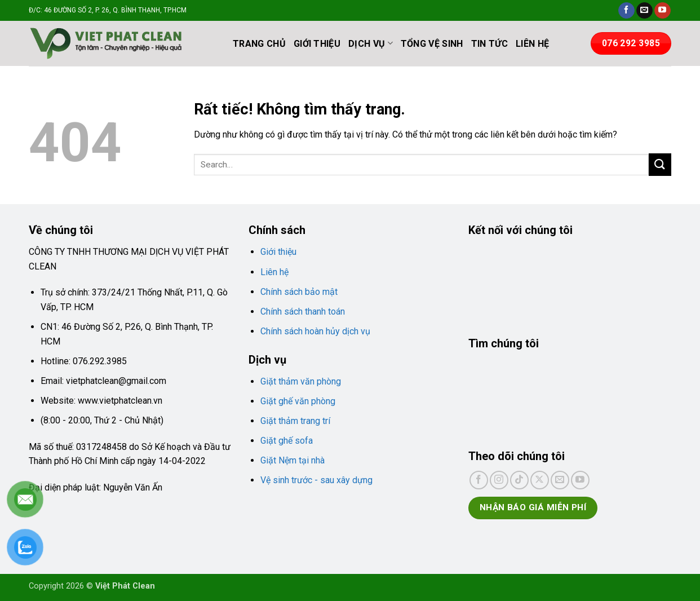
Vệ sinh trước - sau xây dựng (316, 480)
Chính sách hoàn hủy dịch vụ (315, 331)
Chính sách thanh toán (303, 311)
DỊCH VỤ (371, 43)
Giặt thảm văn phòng (301, 381)
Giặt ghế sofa (287, 441)
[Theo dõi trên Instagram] (499, 480)
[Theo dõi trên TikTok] (519, 480)
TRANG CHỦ (259, 44)
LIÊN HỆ (532, 44)
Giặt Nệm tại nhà (293, 460)
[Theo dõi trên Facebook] (626, 11)
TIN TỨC (489, 44)
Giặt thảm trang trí (295, 421)
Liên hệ (274, 272)
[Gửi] (660, 164)
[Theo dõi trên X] (540, 480)
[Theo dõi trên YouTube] (663, 11)
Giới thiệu (278, 252)
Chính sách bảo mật (299, 292)
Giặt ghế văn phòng (298, 401)
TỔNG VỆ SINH (432, 44)
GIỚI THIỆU (317, 44)
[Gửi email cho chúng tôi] (644, 11)
